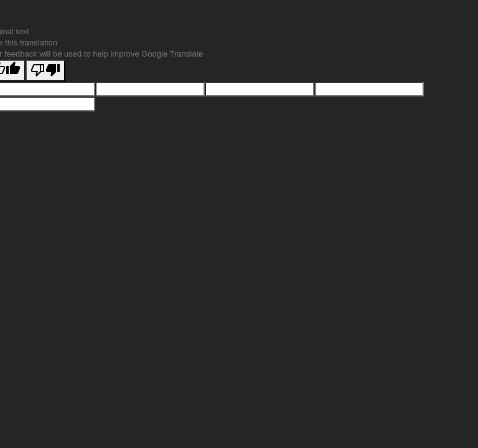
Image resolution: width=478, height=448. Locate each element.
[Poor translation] (45, 71)
